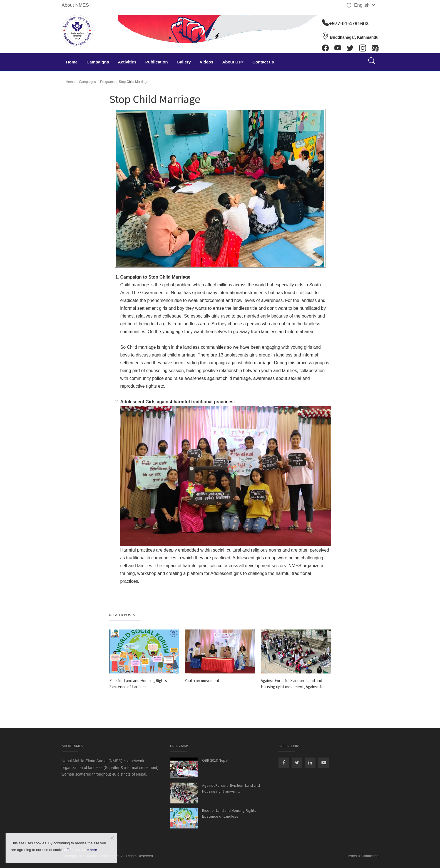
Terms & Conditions (363, 856)
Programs (107, 82)
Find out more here (82, 850)
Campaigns (98, 62)
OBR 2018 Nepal (215, 760)
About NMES (75, 5)
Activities (127, 62)
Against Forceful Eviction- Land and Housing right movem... (231, 788)
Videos (206, 62)
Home (72, 62)
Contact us (263, 62)
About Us (233, 62)
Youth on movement (202, 681)
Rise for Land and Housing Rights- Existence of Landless (139, 684)
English (361, 5)
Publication (157, 62)
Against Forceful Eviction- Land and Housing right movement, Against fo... (293, 684)
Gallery (184, 62)
